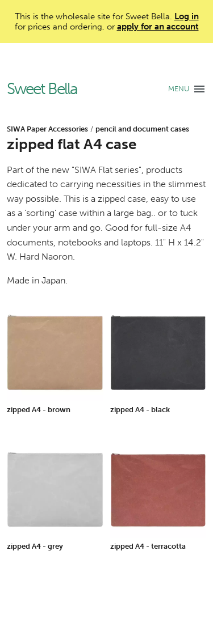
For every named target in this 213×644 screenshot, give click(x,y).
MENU (179, 89)
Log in (187, 16)
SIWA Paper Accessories (47, 129)
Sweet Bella (42, 89)
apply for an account (158, 27)
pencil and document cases (142, 129)
